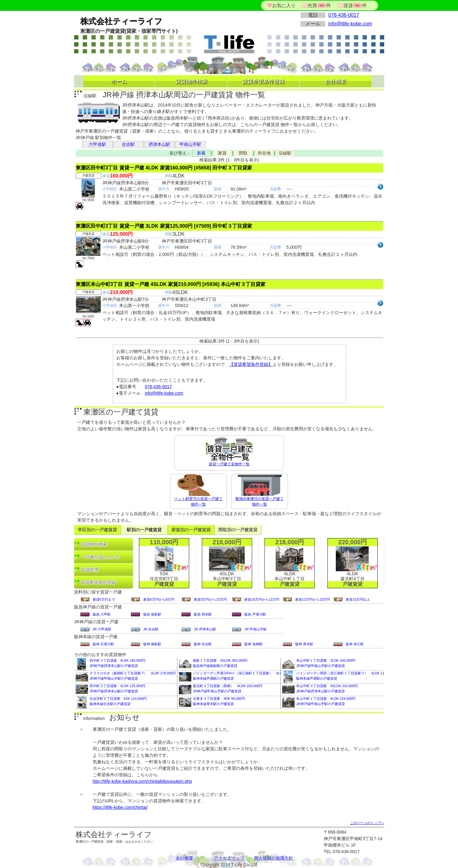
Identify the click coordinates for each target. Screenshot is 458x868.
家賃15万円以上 (358, 599)
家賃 (222, 153)
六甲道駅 (97, 144)
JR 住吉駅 (151, 629)
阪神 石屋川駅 (103, 644)
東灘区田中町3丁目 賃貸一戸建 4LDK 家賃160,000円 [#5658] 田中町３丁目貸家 (164, 168)
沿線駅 (285, 153)
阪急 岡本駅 (203, 614)
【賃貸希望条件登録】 (251, 364)
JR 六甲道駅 (102, 629)
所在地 (264, 153)
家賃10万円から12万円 (262, 599)
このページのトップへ (367, 823)
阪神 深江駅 (355, 644)
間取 (243, 153)
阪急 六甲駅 (102, 614)
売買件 (319, 5)
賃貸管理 (90, 570)
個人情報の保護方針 (273, 858)
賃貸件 (355, 5)
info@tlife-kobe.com (350, 24)
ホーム (119, 81)
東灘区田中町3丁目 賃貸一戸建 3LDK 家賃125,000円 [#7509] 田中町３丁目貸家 (164, 226)
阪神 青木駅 (304, 644)
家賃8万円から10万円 (210, 599)
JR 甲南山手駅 (256, 629)
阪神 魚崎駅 (253, 644)
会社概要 (336, 81)
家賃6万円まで (104, 599)
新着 (201, 153)
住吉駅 (128, 144)
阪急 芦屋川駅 (255, 614)
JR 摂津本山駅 (205, 629)
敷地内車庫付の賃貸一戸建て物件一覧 (260, 490)
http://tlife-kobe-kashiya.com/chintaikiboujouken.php (142, 781)
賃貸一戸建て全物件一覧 (229, 451)
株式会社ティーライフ (121, 21)
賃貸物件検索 (191, 81)
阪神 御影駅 (152, 644)
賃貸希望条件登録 (263, 81)
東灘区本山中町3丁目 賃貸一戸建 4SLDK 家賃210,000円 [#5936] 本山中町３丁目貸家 (171, 284)
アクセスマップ (229, 858)
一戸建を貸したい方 (100, 557)
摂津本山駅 (159, 144)
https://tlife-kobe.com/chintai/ (120, 807)
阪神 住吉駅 (203, 644)
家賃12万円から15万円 (313, 599)
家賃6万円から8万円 (159, 599)
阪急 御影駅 (152, 614)
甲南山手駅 (190, 144)
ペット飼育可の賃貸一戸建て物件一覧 (198, 490)
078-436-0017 (344, 15)
